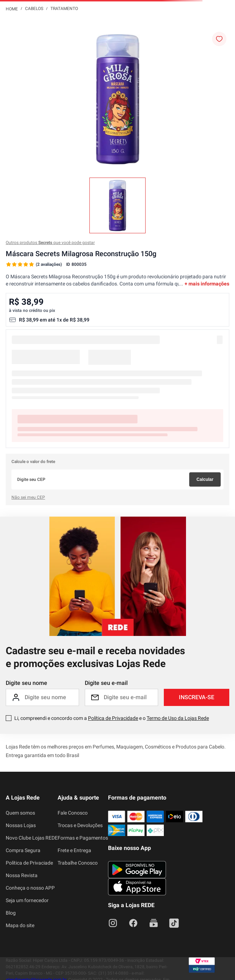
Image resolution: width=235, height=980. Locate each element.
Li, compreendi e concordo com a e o (112, 718)
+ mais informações (207, 284)
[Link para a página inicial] (12, 9)
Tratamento (64, 9)
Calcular (205, 479)
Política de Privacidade (113, 718)
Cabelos (34, 9)
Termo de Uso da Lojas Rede (178, 718)
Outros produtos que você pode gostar (50, 243)
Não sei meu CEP (28, 497)
